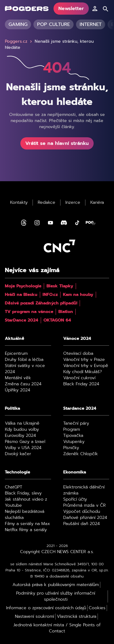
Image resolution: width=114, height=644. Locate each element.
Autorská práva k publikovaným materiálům (56, 585)
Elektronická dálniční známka (84, 490)
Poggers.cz (19, 41)
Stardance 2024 (80, 408)
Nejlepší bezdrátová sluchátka (25, 515)
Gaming (18, 24)
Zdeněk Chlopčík (81, 454)
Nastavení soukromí (35, 617)
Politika (12, 408)
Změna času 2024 (23, 384)
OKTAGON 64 (57, 320)
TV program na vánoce (29, 312)
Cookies (97, 608)
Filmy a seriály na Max (27, 524)
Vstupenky (74, 442)
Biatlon (66, 312)
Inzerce (73, 203)
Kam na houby (78, 295)
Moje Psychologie (23, 286)
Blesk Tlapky (60, 286)
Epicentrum (16, 354)
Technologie (17, 472)
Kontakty (19, 203)
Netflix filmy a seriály (26, 530)
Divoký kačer (18, 454)
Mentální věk (18, 378)
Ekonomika (75, 472)
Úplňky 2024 (17, 390)
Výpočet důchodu (82, 512)
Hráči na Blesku (21, 295)
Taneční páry (76, 423)
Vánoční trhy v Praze (84, 360)
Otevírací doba (78, 354)
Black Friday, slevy (23, 493)
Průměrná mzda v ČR (85, 505)
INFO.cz (50, 295)
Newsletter (71, 9)
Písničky (71, 448)
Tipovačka (73, 436)
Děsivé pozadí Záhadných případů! (41, 303)
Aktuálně (15, 339)
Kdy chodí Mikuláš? (83, 372)
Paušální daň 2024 (81, 524)
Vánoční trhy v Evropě (86, 366)
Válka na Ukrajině (22, 423)
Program (72, 430)
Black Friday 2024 (81, 384)
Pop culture (54, 24)
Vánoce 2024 (77, 339)
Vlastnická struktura (77, 617)
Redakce (47, 203)
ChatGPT (14, 487)
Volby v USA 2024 (23, 448)
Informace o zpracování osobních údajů (46, 608)
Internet (91, 24)
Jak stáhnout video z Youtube (26, 502)
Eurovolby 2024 (20, 436)
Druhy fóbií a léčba (24, 360)
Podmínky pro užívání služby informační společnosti (56, 596)
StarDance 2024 (22, 320)
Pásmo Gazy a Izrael (25, 442)
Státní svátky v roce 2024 (25, 369)
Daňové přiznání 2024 (85, 518)
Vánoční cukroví (79, 378)
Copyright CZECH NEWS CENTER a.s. (57, 552)
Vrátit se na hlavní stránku (57, 143)
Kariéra (97, 203)
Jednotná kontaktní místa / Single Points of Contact (57, 628)
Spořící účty (75, 499)
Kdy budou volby (22, 430)
